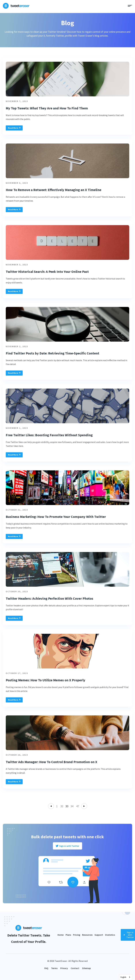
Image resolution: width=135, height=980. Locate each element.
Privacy (64, 968)
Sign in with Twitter (67, 846)
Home (61, 935)
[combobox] (126, 977)
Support (99, 935)
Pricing (77, 935)
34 (72, 806)
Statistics (110, 935)
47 (78, 806)
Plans (68, 935)
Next (84, 806)
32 (62, 806)
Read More (14, 128)
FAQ (46, 968)
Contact (75, 968)
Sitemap (86, 968)
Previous (51, 806)
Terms (54, 968)
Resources (87, 935)
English (123, 977)
